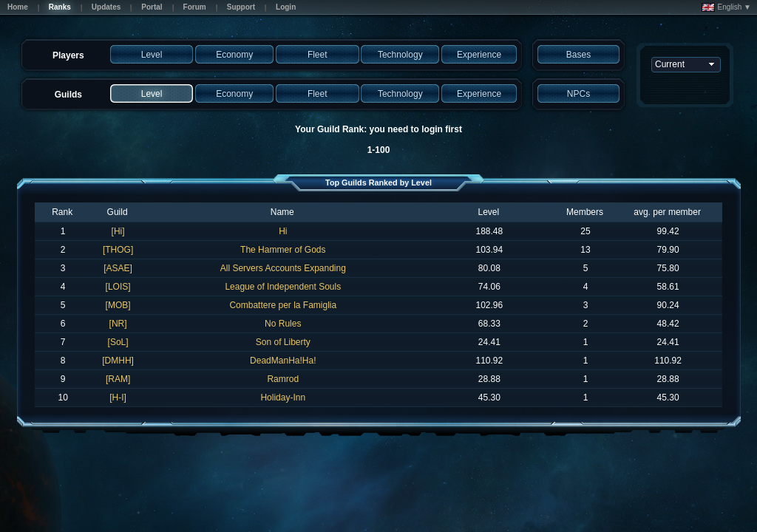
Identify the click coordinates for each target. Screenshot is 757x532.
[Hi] (118, 231)
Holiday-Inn (283, 398)
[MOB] (118, 305)
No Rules (283, 324)
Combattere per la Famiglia (283, 305)
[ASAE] (118, 268)
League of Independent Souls (283, 287)
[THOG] (118, 250)
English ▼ (726, 7)
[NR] (118, 324)
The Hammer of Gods (283, 250)
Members (585, 212)
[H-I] (118, 398)
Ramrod (283, 379)
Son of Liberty (283, 342)
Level (488, 212)
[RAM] (118, 379)
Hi (283, 231)
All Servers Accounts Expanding (283, 268)
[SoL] (118, 342)
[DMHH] (118, 361)
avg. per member (667, 212)
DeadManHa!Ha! (283, 361)
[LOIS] (118, 287)
